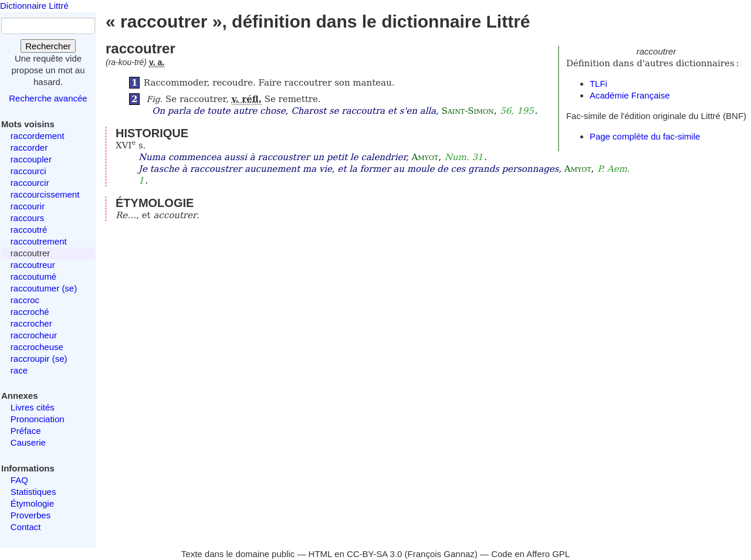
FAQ (19, 480)
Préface (26, 431)
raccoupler (31, 159)
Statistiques (33, 492)
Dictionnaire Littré (34, 6)
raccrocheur (34, 335)
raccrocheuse (37, 347)
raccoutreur (33, 265)
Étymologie (32, 503)
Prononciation (38, 419)
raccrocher (31, 323)
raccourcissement (45, 194)
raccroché (30, 312)
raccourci (28, 171)
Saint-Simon (468, 111)
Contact (26, 527)
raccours (28, 218)
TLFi (598, 84)
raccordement (38, 136)
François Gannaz (441, 554)
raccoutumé (33, 276)
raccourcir (30, 183)
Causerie (28, 442)
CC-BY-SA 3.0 (375, 554)
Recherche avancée (48, 98)
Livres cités (33, 407)
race (19, 370)
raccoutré (29, 230)
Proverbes (31, 515)
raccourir (28, 206)
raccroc (25, 300)
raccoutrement (39, 241)
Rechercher (48, 46)
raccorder (29, 147)
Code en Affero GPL (530, 554)
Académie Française (630, 95)
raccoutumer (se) (44, 288)
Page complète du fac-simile (645, 136)
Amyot (425, 157)
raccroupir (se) (39, 359)
